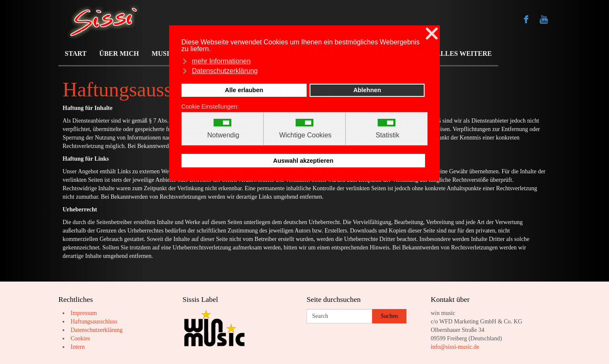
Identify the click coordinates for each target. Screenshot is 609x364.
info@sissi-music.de (455, 347)
